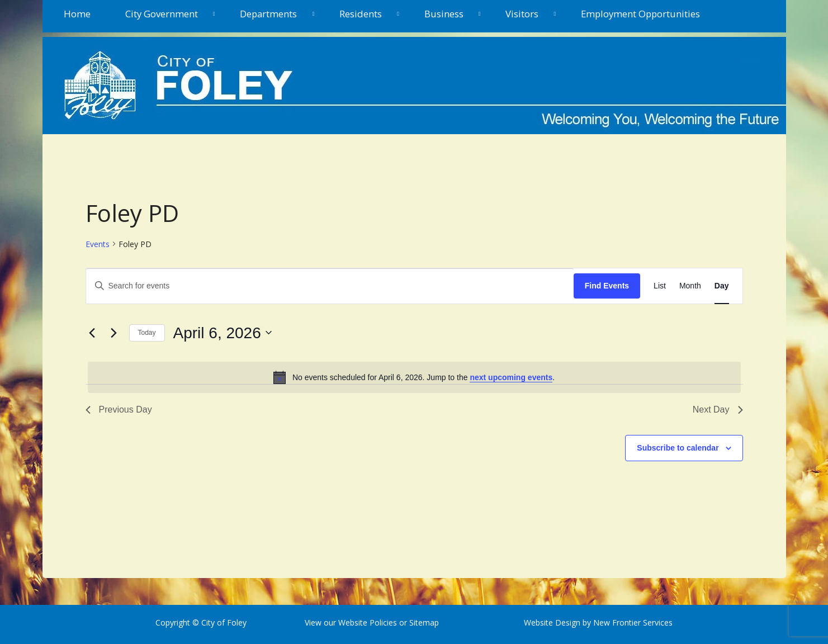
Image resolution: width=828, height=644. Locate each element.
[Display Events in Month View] (690, 286)
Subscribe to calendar (678, 448)
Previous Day (119, 409)
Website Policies (368, 622)
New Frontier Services (633, 622)
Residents (361, 14)
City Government (162, 14)
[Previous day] (92, 333)
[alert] (414, 377)
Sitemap (423, 622)
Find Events (607, 286)
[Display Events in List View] (660, 286)
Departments (268, 14)
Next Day (718, 409)
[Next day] (114, 333)
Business (444, 14)
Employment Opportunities (640, 14)
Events (98, 244)
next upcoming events (511, 377)
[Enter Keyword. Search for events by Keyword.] (330, 286)
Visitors (522, 14)
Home (77, 14)
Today (147, 333)
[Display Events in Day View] (722, 286)
